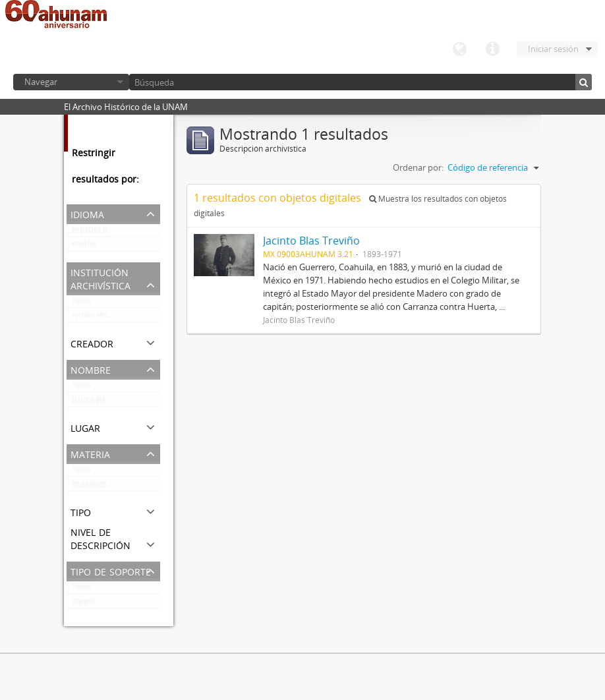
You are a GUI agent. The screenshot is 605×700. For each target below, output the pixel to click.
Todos (81, 303)
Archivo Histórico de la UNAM (116, 318)
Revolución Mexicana (105, 486)
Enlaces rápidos (492, 49)
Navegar (41, 82)
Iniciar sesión (553, 49)
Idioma (459, 49)
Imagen (83, 604)
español (84, 247)
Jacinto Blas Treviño (103, 402)
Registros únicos (98, 232)
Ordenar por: (418, 167)
